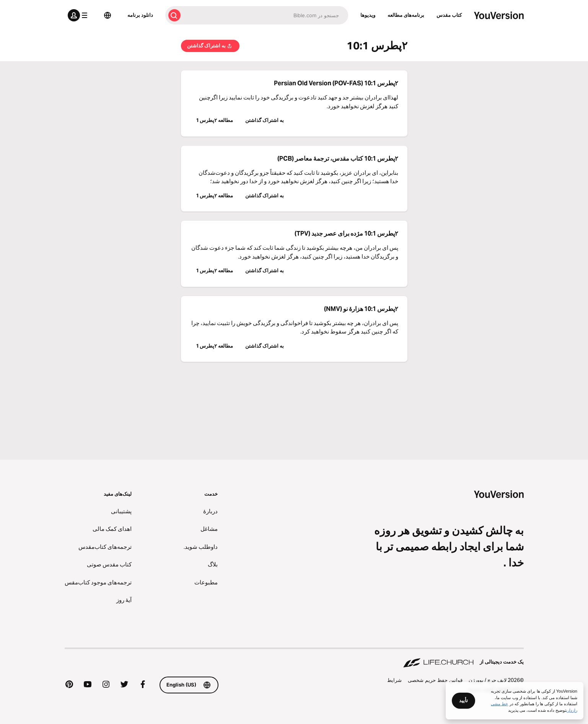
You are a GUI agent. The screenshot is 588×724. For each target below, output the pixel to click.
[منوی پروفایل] (79, 15)
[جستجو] (266, 15)
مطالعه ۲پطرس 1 (215, 120)
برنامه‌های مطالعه (406, 15)
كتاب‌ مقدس (449, 15)
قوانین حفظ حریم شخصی (435, 680)
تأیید (463, 700)
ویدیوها (368, 15)
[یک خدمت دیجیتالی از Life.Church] (294, 658)
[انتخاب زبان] (108, 15)
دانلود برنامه (140, 15)
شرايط (394, 680)
